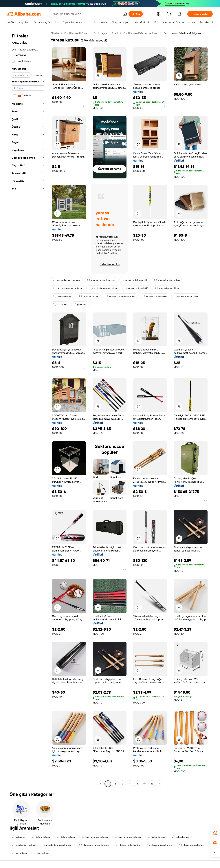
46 (152, 784)
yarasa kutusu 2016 (136, 288)
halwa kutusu (156, 837)
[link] (215, 833)
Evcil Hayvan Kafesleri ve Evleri (141, 33)
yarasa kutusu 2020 (155, 296)
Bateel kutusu (41, 837)
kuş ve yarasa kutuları (95, 837)
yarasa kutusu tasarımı (67, 280)
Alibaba (55, 33)
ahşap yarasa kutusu (160, 845)
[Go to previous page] (100, 784)
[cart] (170, 15)
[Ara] (136, 14)
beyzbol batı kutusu (24, 845)
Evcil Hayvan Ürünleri (76, 33)
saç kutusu (19, 853)
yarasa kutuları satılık (134, 280)
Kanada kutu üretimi (128, 845)
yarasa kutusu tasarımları (120, 296)
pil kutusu (60, 304)
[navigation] (28, 409)
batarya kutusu (63, 296)
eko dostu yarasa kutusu (67, 288)
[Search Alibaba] (86, 14)
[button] (125, 14)
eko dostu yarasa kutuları (57, 845)
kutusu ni (18, 837)
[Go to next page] (159, 784)
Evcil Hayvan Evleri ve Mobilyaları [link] (182, 33)
